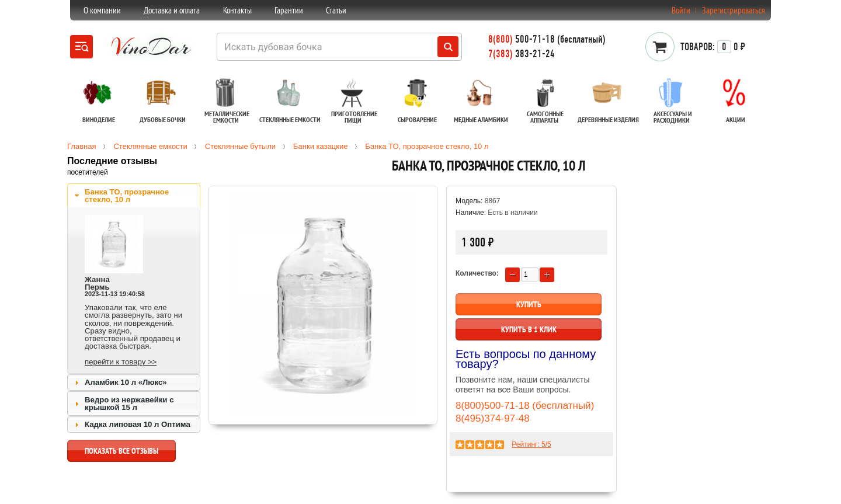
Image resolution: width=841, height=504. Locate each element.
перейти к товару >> (121, 362)
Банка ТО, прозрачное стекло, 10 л (127, 196)
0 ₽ (713, 47)
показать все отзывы (121, 454)
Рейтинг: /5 (531, 444)
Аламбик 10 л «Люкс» (126, 382)
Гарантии (289, 10)
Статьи (336, 10)
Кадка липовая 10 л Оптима (138, 424)
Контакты (237, 10)
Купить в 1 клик (529, 329)
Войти (681, 10)
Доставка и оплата (172, 10)
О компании (102, 10)
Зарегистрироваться (734, 10)
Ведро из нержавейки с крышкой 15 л (129, 404)
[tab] (134, 196)
